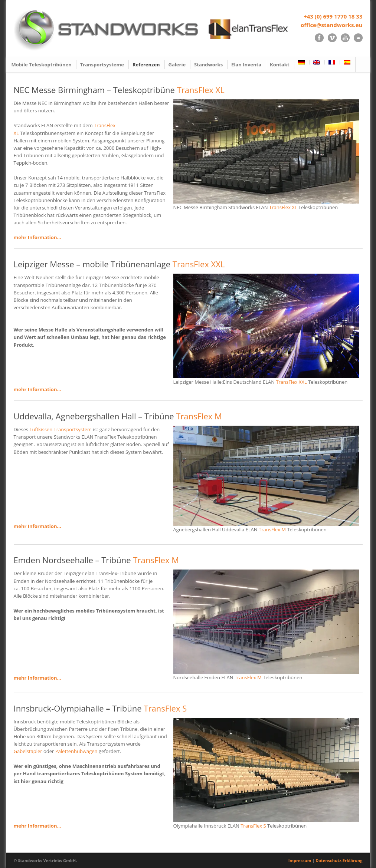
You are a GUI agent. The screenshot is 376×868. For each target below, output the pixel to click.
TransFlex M (199, 416)
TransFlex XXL (199, 264)
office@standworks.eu (332, 25)
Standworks (208, 65)
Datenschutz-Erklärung (339, 860)
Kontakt (279, 65)
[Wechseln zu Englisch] (317, 62)
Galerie (177, 65)
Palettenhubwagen (76, 751)
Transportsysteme (102, 65)
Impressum (300, 860)
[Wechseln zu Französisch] (332, 62)
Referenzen (146, 65)
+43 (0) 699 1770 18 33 (333, 16)
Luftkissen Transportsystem (61, 429)
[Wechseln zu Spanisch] (347, 62)
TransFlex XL (201, 90)
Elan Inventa (246, 65)
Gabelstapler (28, 751)
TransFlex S (165, 708)
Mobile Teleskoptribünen (42, 65)
